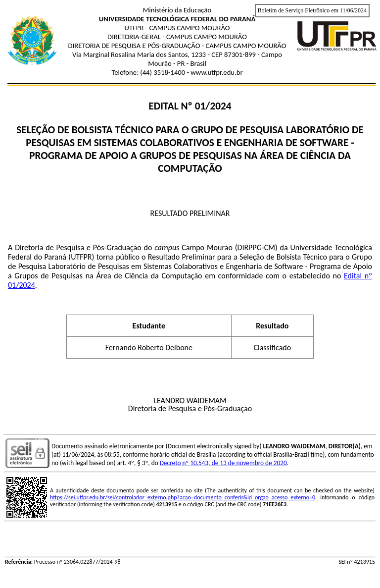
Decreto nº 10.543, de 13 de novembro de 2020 (223, 463)
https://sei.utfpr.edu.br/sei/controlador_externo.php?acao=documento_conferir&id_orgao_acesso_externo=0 (183, 497)
